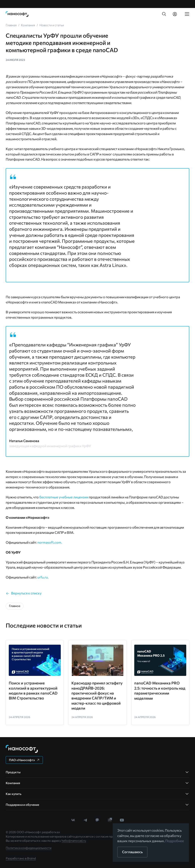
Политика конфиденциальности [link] (29, 848)
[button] (164, 14)
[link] (17, 14)
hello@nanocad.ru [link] (74, 841)
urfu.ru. (43, 577)
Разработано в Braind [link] (21, 858)
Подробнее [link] (175, 841)
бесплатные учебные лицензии (64, 497)
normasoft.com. (50, 542)
